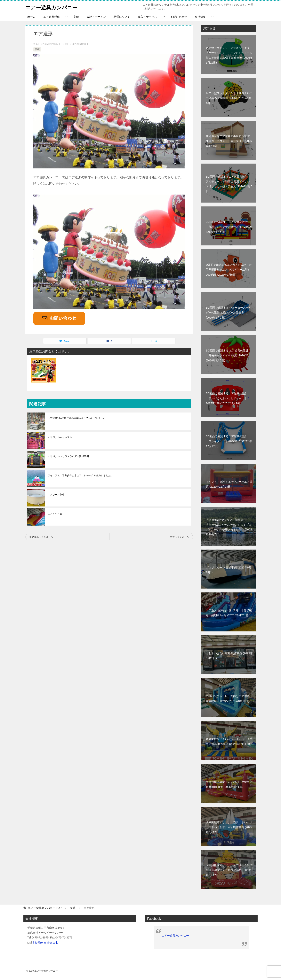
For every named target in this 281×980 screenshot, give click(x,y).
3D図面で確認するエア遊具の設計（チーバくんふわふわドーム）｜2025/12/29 (227, 398)
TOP (45, 908)
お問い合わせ (179, 17)
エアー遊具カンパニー (55, 7)
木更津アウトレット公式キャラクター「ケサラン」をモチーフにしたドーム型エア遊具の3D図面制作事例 (229, 55)
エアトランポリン (180, 537)
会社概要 (200, 17)
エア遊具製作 (52, 17)
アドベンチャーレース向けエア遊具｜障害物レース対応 (229, 699)
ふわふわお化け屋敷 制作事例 (229, 656)
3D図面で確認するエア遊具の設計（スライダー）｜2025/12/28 (229, 441)
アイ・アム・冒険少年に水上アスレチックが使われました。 (80, 475)
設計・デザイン (96, 17)
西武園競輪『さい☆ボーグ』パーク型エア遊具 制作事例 (229, 741)
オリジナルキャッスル (60, 437)
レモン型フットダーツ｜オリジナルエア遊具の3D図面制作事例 (229, 98)
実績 (76, 17)
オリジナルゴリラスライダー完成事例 (68, 456)
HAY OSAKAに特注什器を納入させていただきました (77, 418)
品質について (122, 17)
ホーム (31, 17)
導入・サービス (147, 17)
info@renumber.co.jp (46, 943)
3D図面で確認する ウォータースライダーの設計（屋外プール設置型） (229, 313)
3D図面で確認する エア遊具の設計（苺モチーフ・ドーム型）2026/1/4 (228, 355)
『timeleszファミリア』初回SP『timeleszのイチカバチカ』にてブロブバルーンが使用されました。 (229, 527)
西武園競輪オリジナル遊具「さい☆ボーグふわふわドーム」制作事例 (229, 827)
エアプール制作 (56, 495)
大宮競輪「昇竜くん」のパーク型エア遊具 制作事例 (229, 784)
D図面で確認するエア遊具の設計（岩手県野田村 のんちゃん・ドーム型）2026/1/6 (229, 270)
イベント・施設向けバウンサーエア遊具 (229, 484)
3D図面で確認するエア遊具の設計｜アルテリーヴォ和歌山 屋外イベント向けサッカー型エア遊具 (229, 184)
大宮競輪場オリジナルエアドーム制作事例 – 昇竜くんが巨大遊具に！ (229, 870)
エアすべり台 (55, 514)
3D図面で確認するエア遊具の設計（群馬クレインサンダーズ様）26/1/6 (229, 227)
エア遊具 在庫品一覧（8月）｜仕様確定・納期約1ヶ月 (229, 613)
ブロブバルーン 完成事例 (229, 570)
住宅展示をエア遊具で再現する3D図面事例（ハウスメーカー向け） (229, 141)
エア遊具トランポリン (41, 537)
